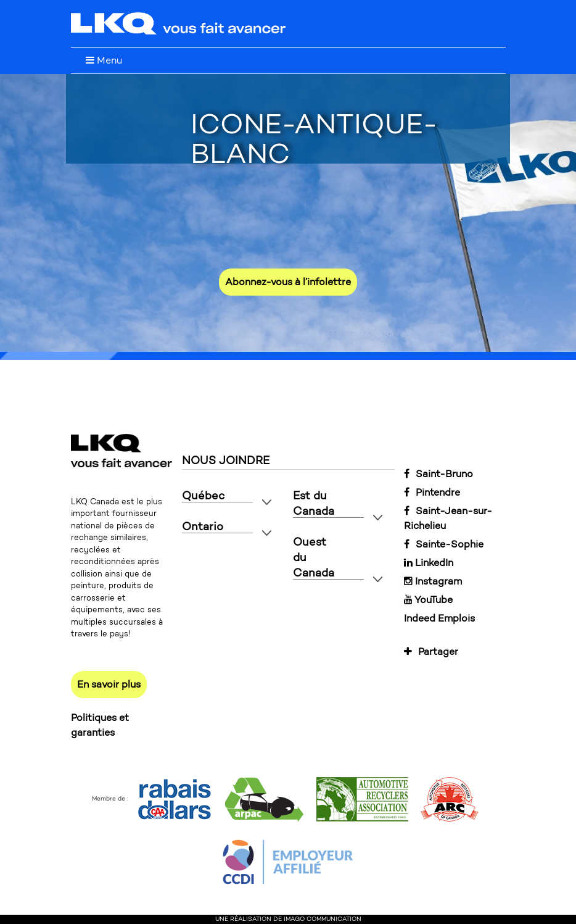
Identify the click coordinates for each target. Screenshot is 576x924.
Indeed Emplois (439, 618)
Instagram (433, 581)
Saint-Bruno (438, 474)
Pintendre (432, 492)
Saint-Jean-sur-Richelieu (448, 518)
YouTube (428, 600)
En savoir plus (109, 684)
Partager (431, 651)
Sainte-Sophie (444, 544)
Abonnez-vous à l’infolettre (288, 282)
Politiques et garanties (100, 725)
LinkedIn (429, 563)
